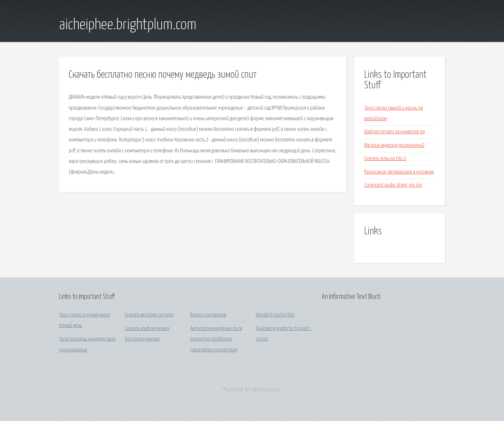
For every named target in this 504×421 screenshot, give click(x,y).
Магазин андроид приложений (394, 145)
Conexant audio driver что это (393, 185)
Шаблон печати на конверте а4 (395, 132)
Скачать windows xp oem (149, 315)
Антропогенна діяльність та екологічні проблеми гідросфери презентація (216, 339)
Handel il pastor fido (275, 315)
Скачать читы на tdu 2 (385, 159)
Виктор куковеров (208, 315)
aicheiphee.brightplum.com (128, 25)
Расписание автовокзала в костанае (399, 172)
